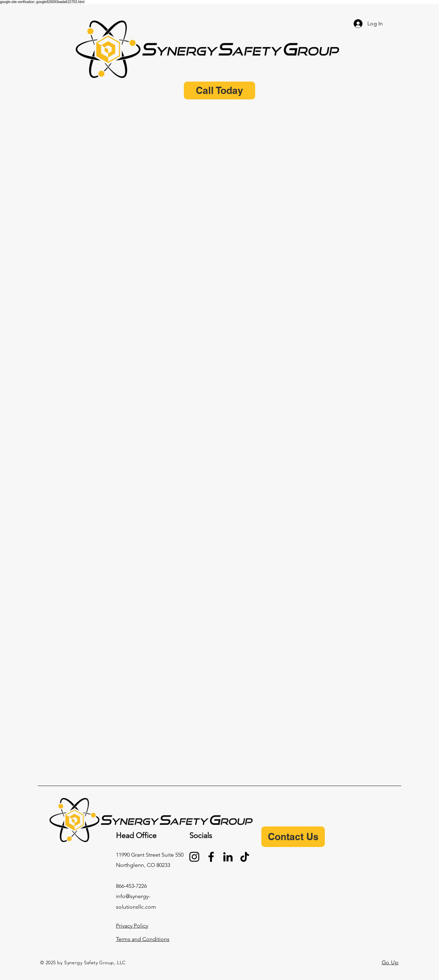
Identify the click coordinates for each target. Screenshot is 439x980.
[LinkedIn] (228, 857)
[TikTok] (245, 857)
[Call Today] (219, 90)
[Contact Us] (293, 837)
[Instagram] (194, 857)
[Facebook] (211, 857)
